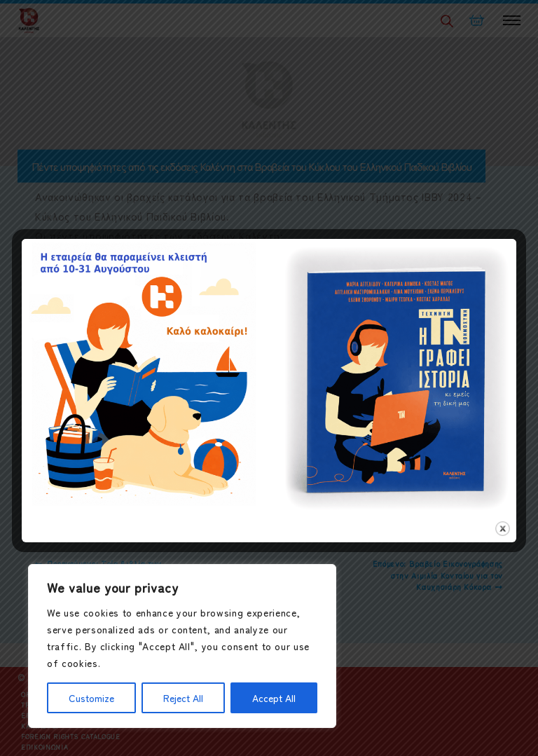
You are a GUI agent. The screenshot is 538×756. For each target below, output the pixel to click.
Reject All (183, 698)
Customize (91, 698)
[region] (182, 646)
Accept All (274, 698)
